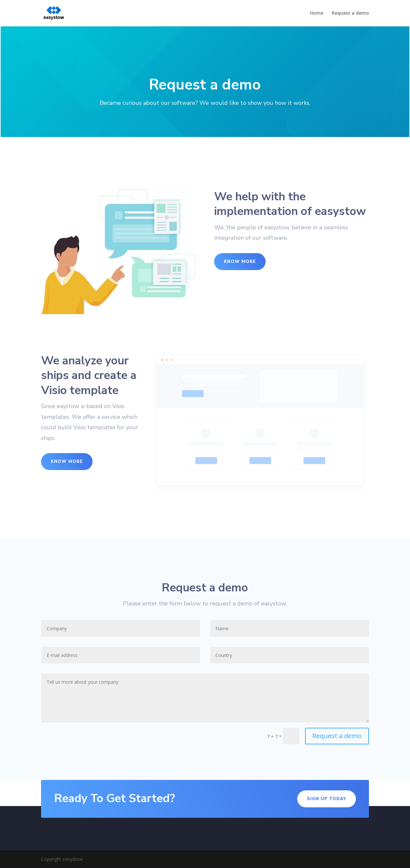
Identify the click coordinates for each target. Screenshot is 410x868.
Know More (240, 262)
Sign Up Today (327, 799)
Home (317, 13)
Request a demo (350, 13)
